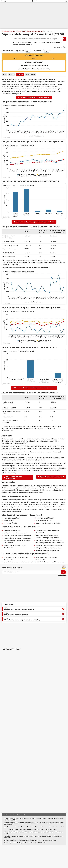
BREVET (34, 58)
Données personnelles (49, 853)
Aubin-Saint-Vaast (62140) (12, 518)
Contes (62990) (9, 521)
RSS (22, 855)
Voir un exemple (62, 575)
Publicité (28, 853)
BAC (15, 58)
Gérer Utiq (9, 855)
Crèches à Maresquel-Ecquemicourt (48, 538)
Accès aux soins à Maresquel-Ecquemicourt (50, 545)
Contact (33, 853)
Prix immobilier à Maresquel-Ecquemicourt (17, 536)
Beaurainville (42, 42)
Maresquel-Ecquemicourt (34, 31)
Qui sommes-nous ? (7, 853)
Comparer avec (37, 51)
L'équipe (15, 853)
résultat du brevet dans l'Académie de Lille (35, 69)
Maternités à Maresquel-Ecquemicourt (48, 540)
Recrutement (39, 853)
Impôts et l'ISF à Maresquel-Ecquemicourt (17, 538)
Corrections (27, 855)
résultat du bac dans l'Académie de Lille (35, 66)
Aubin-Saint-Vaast (26, 42)
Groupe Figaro (44, 855)
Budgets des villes (10, 31)
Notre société (21, 853)
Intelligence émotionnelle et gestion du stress (19, 609)
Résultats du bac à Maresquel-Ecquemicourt (18, 562)
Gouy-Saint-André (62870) (44, 518)
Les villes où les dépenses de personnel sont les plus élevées (34, 222)
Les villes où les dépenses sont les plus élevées (34, 98)
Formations (9, 605)
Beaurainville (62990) (10, 523)
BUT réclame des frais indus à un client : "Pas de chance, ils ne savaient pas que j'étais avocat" (31, 829)
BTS (53, 58)
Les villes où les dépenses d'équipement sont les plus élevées (34, 388)
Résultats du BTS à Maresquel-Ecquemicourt (50, 562)
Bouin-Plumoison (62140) (44, 521)
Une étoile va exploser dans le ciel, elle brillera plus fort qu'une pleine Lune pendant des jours (30, 840)
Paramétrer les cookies (61, 853)
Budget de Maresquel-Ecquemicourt (51, 477)
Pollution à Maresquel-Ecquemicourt (47, 550)
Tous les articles (16, 855)
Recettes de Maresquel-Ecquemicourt (13, 477)
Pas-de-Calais (21, 31)
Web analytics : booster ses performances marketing (21, 619)
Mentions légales (35, 855)
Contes (35, 42)
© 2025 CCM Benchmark (55, 855)
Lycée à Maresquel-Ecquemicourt (47, 535)
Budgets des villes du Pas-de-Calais (48, 523)
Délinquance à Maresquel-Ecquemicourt (49, 548)
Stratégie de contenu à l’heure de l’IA (16, 614)
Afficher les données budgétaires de (13, 51)
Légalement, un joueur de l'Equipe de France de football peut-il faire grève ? (25, 843)
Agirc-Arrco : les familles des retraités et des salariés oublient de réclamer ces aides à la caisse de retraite (34, 827)
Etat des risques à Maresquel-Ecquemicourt (50, 543)
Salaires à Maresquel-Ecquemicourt (15, 533)
